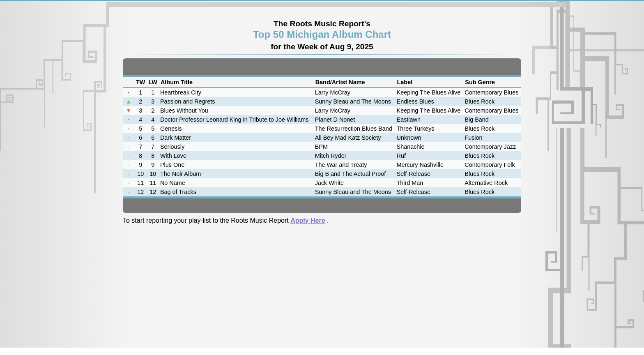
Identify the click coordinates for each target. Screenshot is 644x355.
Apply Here (308, 220)
